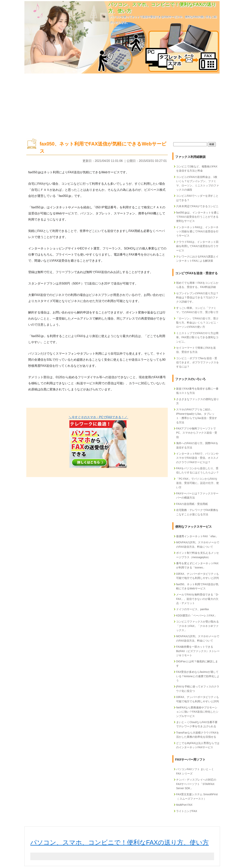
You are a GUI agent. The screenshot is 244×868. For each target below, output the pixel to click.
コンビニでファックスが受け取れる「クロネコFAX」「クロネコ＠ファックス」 (197, 626)
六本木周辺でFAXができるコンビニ (197, 206)
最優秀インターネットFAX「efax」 (197, 536)
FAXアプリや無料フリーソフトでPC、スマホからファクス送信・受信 (197, 433)
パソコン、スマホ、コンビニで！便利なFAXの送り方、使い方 (120, 842)
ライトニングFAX (187, 811)
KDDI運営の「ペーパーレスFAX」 (197, 615)
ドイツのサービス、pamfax (193, 609)
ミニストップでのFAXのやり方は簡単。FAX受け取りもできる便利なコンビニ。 (197, 337)
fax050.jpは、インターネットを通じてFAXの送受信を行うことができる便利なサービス (198, 217)
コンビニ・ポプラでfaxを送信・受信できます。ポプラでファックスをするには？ (197, 362)
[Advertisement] (122, 104)
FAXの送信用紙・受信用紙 (192, 504)
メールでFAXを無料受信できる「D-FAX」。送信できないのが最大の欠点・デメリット (197, 599)
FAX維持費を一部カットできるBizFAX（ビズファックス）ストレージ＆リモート (198, 651)
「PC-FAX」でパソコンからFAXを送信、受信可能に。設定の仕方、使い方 (197, 483)
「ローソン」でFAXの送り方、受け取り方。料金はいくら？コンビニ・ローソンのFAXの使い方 (197, 323)
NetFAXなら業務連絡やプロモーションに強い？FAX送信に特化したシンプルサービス (197, 712)
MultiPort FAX (184, 805)
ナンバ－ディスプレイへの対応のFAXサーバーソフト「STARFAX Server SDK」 (196, 784)
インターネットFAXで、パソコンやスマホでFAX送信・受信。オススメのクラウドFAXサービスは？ (197, 458)
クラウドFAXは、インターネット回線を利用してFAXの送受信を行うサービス (197, 246)
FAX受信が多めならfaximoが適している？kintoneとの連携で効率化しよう (198, 676)
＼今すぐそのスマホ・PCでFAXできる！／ (98, 417)
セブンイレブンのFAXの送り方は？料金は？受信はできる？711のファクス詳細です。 (197, 298)
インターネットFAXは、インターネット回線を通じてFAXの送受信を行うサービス (197, 231)
